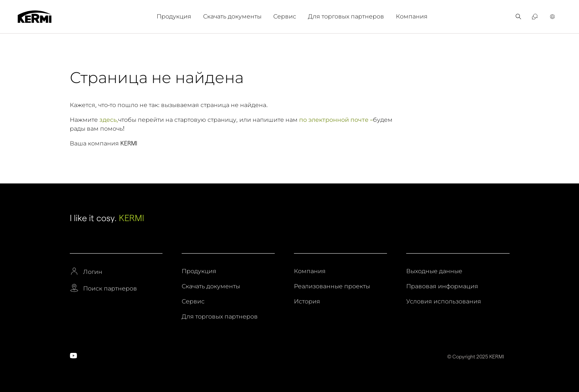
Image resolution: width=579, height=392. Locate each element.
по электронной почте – (336, 120)
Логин (93, 272)
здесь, (109, 120)
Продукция (174, 16)
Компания (412, 16)
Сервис (285, 16)
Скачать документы (232, 16)
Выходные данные (434, 271)
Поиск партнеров (110, 289)
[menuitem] (177, 17)
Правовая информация (442, 286)
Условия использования (444, 302)
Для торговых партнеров (346, 16)
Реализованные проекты (332, 286)
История (307, 302)
